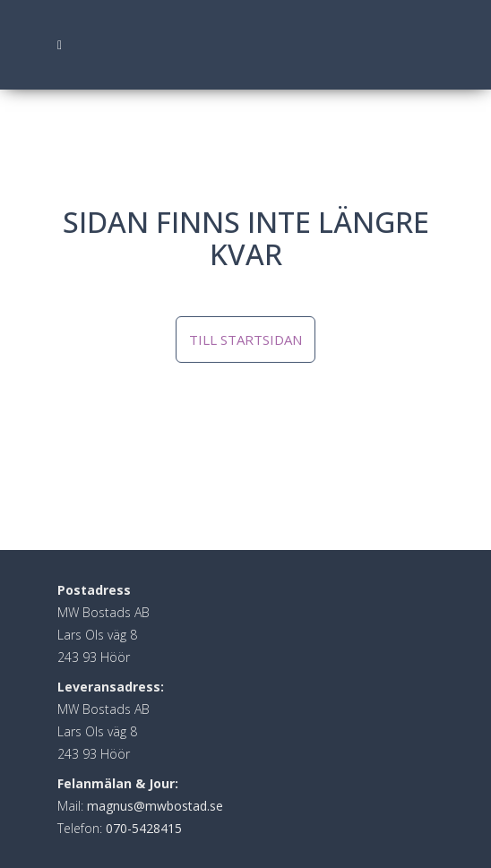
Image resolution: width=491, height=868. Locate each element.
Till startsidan (245, 339)
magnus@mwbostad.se (155, 806)
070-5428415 (144, 828)
